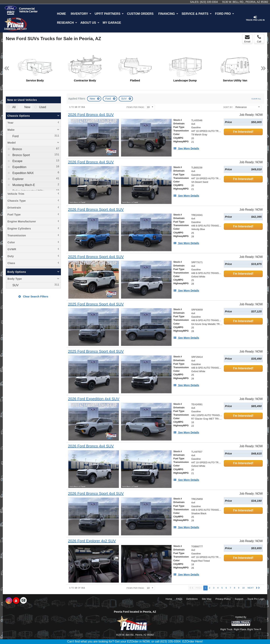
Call (259, 39)
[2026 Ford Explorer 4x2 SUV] (92, 541)
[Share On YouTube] (16, 601)
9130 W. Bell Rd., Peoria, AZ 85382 (245, 2)
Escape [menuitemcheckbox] (17, 161)
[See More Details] (186, 148)
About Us (90, 23)
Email (247, 39)
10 (243, 588)
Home (61, 14)
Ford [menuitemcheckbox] (15, 136)
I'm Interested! (243, 132)
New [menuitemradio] (27, 107)
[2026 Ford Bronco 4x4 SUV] (91, 115)
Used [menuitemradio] (42, 107)
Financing (168, 14)
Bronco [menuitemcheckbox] (17, 149)
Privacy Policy (223, 599)
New (93, 99)
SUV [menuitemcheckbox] (15, 285)
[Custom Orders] (140, 14)
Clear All (256, 99)
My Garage (112, 23)
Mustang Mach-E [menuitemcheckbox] (23, 185)
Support (239, 599)
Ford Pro (225, 14)
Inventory (81, 14)
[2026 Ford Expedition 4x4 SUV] (94, 399)
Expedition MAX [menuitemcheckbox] (23, 173)
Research (67, 23)
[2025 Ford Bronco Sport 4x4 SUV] (96, 257)
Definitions (192, 599)
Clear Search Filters (33, 297)
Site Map (207, 599)
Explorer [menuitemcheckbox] (18, 179)
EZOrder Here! (192, 641)
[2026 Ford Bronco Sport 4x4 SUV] (96, 210)
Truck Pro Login (256, 599)
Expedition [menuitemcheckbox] (19, 167)
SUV (124, 99)
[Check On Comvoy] (23, 601)
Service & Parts (197, 14)
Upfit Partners (109, 14)
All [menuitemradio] (14, 107)
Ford (108, 99)
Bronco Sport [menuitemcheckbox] (21, 155)
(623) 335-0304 (209, 2)
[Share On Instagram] (9, 601)
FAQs (179, 599)
